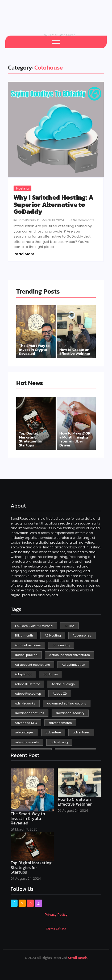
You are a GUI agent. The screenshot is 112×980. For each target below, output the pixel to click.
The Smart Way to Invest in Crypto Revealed (34, 349)
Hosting (22, 188)
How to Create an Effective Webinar (75, 351)
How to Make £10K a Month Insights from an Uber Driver (75, 439)
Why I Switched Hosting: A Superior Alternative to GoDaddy (54, 205)
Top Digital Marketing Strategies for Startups (31, 439)
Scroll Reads (78, 958)
